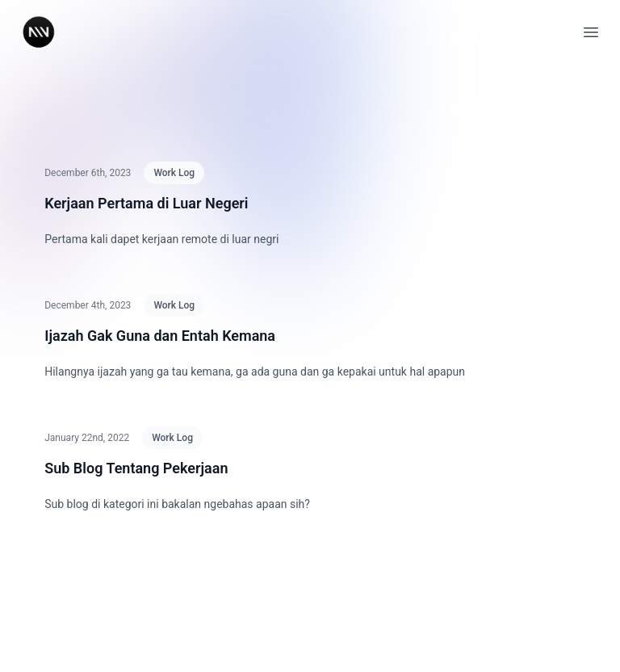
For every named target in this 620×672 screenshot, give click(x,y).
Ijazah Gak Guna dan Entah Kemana (160, 336)
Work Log (174, 173)
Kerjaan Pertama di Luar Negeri (146, 203)
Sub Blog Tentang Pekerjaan (136, 468)
